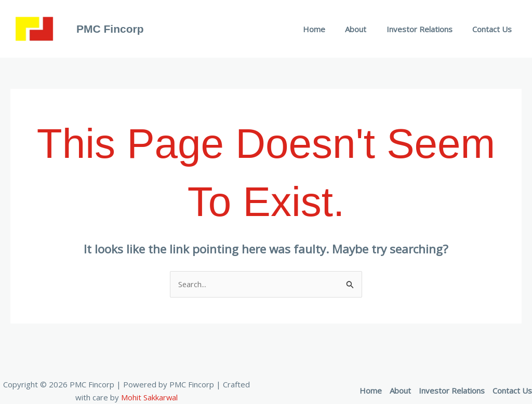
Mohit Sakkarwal (150, 397)
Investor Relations (426, 29)
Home (329, 29)
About (367, 29)
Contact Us (494, 29)
